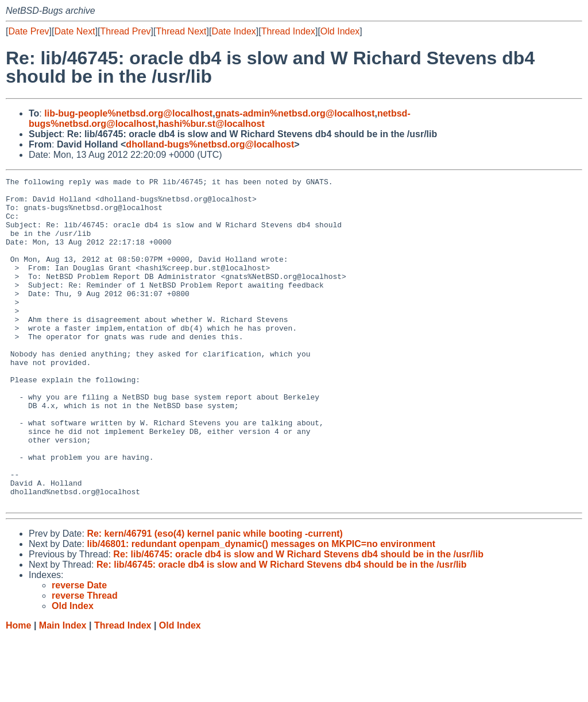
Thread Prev (126, 31)
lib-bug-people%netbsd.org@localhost (128, 113)
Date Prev (28, 31)
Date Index (233, 31)
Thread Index (288, 31)
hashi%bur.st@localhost (211, 124)
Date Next (74, 31)
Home (18, 691)
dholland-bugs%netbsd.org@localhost (210, 144)
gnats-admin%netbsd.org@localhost (295, 113)
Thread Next (181, 31)
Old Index (340, 31)
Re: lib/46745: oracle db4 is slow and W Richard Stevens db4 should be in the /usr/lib (298, 620)
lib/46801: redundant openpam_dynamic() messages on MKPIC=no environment (261, 609)
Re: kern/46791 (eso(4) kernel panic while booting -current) (214, 599)
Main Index (63, 691)
